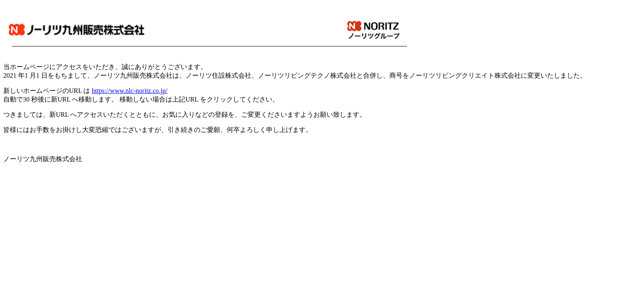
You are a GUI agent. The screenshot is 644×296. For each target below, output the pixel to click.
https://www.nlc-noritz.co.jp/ (129, 91)
